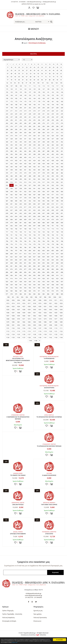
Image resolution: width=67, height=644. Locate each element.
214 (25, 111)
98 (30, 83)
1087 (50, 322)
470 (7, 173)
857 (53, 263)
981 (25, 294)
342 (16, 142)
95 (19, 83)
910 (57, 275)
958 (39, 288)
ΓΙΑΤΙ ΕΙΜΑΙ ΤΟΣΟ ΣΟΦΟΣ (49, 508)
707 (21, 229)
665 (7, 219)
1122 (61, 331)
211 (11, 111)
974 (53, 291)
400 (44, 154)
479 (48, 173)
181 (53, 101)
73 (50, 77)
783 (11, 247)
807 (62, 251)
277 (16, 126)
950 (62, 285)
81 (23, 80)
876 (21, 269)
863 (21, 266)
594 (39, 201)
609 (48, 204)
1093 (24, 325)
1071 (24, 319)
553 (30, 192)
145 (7, 95)
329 (16, 139)
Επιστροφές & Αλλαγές (9, 627)
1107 (40, 328)
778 (48, 244)
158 (7, 98)
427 (48, 160)
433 (16, 164)
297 (48, 129)
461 (25, 170)
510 (11, 182)
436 (30, 164)
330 (21, 139)
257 (44, 120)
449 (30, 167)
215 (30, 111)
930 (30, 282)
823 (16, 257)
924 (62, 278)
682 (25, 223)
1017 (29, 303)
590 (21, 201)
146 (11, 95)
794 (62, 247)
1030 (40, 306)
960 (48, 288)
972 (44, 291)
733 (21, 235)
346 (34, 142)
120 (11, 89)
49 (15, 74)
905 (34, 275)
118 (62, 86)
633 (39, 210)
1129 (40, 334)
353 (7, 145)
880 (39, 269)
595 (44, 201)
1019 (40, 303)
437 (34, 164)
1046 (8, 313)
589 (16, 201)
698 (39, 226)
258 (48, 120)
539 (25, 188)
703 (62, 226)
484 (11, 176)
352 (62, 142)
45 (57, 70)
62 (8, 77)
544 (48, 188)
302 (11, 133)
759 (21, 241)
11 (42, 64)
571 (53, 195)
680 (16, 223)
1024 (8, 306)
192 (44, 105)
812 (25, 254)
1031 (45, 306)
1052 (40, 313)
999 (50, 297)
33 (11, 70)
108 (16, 86)
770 (11, 244)
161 (21, 98)
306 (30, 133)
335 (44, 139)
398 (34, 154)
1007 (34, 300)
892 (34, 272)
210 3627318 (14, 2)
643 (25, 213)
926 (11, 282)
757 (11, 241)
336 (48, 139)
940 (16, 285)
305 (25, 133)
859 (62, 263)
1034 (61, 306)
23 (31, 67)
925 (7, 282)
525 (21, 185)
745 (16, 238)
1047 (13, 313)
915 (21, 278)
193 (48, 105)
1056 (61, 313)
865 (30, 266)
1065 (50, 316)
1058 (13, 316)
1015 (18, 303)
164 (34, 98)
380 (11, 151)
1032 (50, 306)
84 (34, 80)
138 (34, 92)
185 (11, 105)
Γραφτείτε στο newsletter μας (33, 568)
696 (30, 226)
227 (25, 114)
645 (34, 213)
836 (16, 260)
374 (44, 148)
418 (7, 160)
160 (16, 98)
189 (30, 105)
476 (34, 173)
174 (21, 101)
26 (42, 67)
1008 (40, 300)
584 (53, 198)
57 (46, 74)
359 (34, 145)
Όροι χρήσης (37, 620)
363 (53, 145)
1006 (29, 300)
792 (53, 247)
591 (25, 201)
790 (44, 247)
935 (53, 282)
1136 (18, 337)
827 (34, 257)
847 (7, 263)
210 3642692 (22, 2)
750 (39, 238)
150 (30, 95)
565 (25, 195)
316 (16, 136)
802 (39, 251)
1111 (61, 328)
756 (7, 241)
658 (34, 216)
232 (48, 114)
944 (34, 285)
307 (34, 133)
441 (53, 164)
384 (30, 151)
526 (25, 185)
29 (54, 67)
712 (44, 229)
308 (39, 133)
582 (44, 198)
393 (11, 154)
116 (53, 86)
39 (34, 70)
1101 (8, 328)
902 (21, 275)
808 (7, 254)
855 (44, 263)
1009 (45, 300)
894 (44, 272)
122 (21, 89)
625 (62, 207)
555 (39, 192)
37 (27, 70)
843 (48, 260)
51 (23, 74)
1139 (34, 337)
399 (39, 154)
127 (44, 89)
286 (57, 126)
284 (48, 126)
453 (48, 167)
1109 (50, 328)
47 (8, 74)
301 (7, 133)
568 (39, 195)
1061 (29, 316)
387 (44, 151)
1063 (40, 316)
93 (11, 83)
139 (39, 92)
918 (34, 278)
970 (34, 291)
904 (30, 275)
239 (21, 117)
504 (44, 179)
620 (39, 207)
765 (48, 241)
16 (61, 64)
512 (21, 182)
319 (30, 136)
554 (34, 192)
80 (19, 80)
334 (39, 139)
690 (62, 223)
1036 (13, 310)
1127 (29, 334)
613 (7, 207)
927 (16, 282)
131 (62, 89)
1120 (50, 331)
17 (8, 67)
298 (53, 129)
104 (57, 83)
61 (61, 74)
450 (34, 167)
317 (21, 136)
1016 (24, 303)
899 (7, 275)
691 (7, 226)
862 (16, 266)
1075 (45, 319)
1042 (45, 310)
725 (44, 232)
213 (21, 111)
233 (53, 114)
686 (44, 223)
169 (57, 98)
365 (62, 145)
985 (44, 294)
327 (7, 139)
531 (48, 185)
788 (34, 247)
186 (16, 105)
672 (39, 219)
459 (16, 170)
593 (34, 201)
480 (53, 173)
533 (57, 185)
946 (44, 285)
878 (30, 269)
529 (39, 185)
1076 (50, 319)
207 (53, 108)
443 (62, 164)
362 (48, 145)
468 (57, 170)
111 (30, 86)
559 (57, 192)
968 (25, 291)
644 (30, 213)
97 (26, 83)
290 (16, 129)
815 (39, 254)
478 (44, 173)
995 (31, 297)
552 (25, 192)
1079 (8, 322)
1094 (29, 325)
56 (42, 74)
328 (11, 139)
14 (53, 64)
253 (25, 120)
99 (34, 83)
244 (44, 117)
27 (46, 67)
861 (11, 266)
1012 (61, 300)
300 (62, 129)
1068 (8, 319)
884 (57, 269)
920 (44, 278)
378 (62, 148)
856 (48, 263)
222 (62, 111)
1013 (8, 303)
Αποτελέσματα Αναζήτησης (37, 43)
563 (16, 195)
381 (16, 151)
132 (7, 92)
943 (30, 285)
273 (57, 123)
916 (25, 278)
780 (57, 244)
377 (57, 148)
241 (30, 117)
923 (57, 278)
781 (62, 244)
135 (21, 92)
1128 (34, 334)
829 (44, 257)
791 (48, 247)
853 (34, 263)
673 (44, 219)
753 (53, 238)
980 (21, 294)
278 (21, 126)
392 (7, 154)
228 (30, 114)
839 (30, 260)
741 (57, 235)
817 (48, 254)
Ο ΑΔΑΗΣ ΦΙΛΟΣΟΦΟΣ (49, 479)
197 (7, 108)
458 (11, 170)
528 (34, 185)
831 (53, 257)
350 (53, 142)
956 (30, 288)
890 (25, 272)
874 (11, 269)
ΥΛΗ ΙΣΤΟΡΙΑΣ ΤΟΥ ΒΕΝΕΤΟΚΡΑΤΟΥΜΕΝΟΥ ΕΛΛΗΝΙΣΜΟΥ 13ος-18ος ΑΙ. (18, 361)
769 (7, 244)
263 (11, 123)
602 (16, 204)
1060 (24, 316)
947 (48, 285)
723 (34, 232)
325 (57, 136)
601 (11, 204)
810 (16, 254)
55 (38, 74)
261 (62, 120)
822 (11, 257)
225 (16, 114)
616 (21, 207)
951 (7, 288)
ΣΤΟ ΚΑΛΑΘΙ (20, 372)
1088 (56, 322)
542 (39, 188)
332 (30, 139)
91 (61, 80)
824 (21, 257)
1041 (40, 310)
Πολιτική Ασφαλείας (8, 623)
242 (34, 117)
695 (25, 226)
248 (62, 117)
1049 (24, 313)
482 (62, 173)
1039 (29, 310)
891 (30, 272)
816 (44, 254)
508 (62, 179)
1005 (24, 300)
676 (57, 219)
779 (53, 244)
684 (34, 223)
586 (62, 198)
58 (50, 74)
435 (25, 164)
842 (44, 260)
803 (44, 251)
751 (44, 238)
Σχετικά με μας (38, 616)
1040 (34, 310)
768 (62, 241)
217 (39, 111)
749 (34, 238)
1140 (40, 337)
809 (11, 254)
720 (21, 232)
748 (30, 238)
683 (30, 223)
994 (27, 297)
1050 (29, 313)
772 (21, 244)
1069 (13, 319)
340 (7, 142)
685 (39, 223)
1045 (61, 310)
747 (25, 238)
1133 (61, 334)
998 (45, 297)
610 (53, 204)
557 (48, 192)
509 (7, 182)
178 (39, 101)
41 (42, 70)
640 (11, 213)
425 (39, 160)
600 (7, 204)
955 (25, 288)
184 (7, 105)
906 (39, 275)
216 (34, 111)
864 (25, 266)
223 (7, 114)
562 (11, 195)
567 (34, 195)
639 (7, 213)
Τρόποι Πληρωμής (8, 616)
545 (53, 188)
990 (8, 297)
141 (48, 92)
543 (44, 188)
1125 (18, 334)
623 (53, 207)
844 (53, 260)
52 (27, 74)
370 (25, 148)
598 (57, 201)
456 (62, 167)
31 (61, 67)
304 (21, 133)
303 (16, 133)
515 (34, 182)
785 (21, 247)
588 (11, 201)
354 (11, 145)
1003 (13, 300)
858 (57, 263)
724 (39, 232)
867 (39, 266)
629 (21, 210)
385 (34, 151)
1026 (18, 306)
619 (34, 207)
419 (11, 160)
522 (7, 185)
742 (62, 235)
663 (57, 216)
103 (52, 83)
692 (11, 226)
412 (39, 157)
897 (57, 272)
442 (57, 164)
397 (30, 154)
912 (7, 278)
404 (62, 154)
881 (44, 269)
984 (39, 294)
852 (30, 263)
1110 (56, 328)
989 (62, 294)
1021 (50, 303)
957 (34, 288)
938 (7, 285)
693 (16, 226)
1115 (24, 331)
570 (48, 195)
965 (11, 291)
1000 (55, 297)
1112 (8, 331)
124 (30, 89)
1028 (29, 306)
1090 (8, 325)
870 (53, 266)
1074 (40, 319)
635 (48, 210)
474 (25, 173)
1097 (45, 325)
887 (11, 272)
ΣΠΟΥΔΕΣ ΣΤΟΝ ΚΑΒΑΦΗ (18, 538)
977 (7, 294)
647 (44, 213)
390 (57, 151)
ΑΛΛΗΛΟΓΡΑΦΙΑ (49, 388)
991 (13, 297)
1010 (50, 300)
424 (34, 160)
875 (16, 269)
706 (16, 229)
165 (39, 98)
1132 (56, 334)
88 (50, 80)
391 (62, 151)
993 (22, 297)
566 (30, 195)
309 (44, 133)
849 (16, 263)
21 (23, 67)
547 (62, 188)
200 (21, 108)
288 (7, 129)
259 (53, 120)
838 (25, 260)
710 (34, 229)
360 (39, 145)
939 (11, 285)
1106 (34, 328)
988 (57, 294)
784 (16, 247)
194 (53, 105)
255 (34, 120)
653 (11, 216)
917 (30, 278)
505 (48, 179)
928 (21, 282)
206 (48, 108)
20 (19, 67)
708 (25, 229)
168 (53, 98)
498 (16, 179)
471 (11, 173)
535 (7, 188)
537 (16, 188)
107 (11, 86)
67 (27, 77)
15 (57, 64)
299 (57, 129)
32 (8, 70)
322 (44, 136)
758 (16, 241)
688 (53, 223)
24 (34, 67)
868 (44, 266)
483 (7, 176)
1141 (45, 337)
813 (30, 254)
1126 (24, 334)
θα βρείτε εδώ (54, 642)
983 (34, 294)
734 (25, 235)
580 (34, 198)
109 (21, 86)
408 (21, 157)
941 (21, 285)
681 (21, 223)
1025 (13, 306)
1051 (34, 313)
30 (57, 67)
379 (7, 151)
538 (21, 188)
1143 (56, 337)
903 (25, 275)
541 (34, 188)
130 (57, 89)
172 (11, 101)
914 (16, 278)
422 (25, 160)
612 (62, 204)
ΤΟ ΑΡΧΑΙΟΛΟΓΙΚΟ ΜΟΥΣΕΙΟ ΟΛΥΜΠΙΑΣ (49, 419)
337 (53, 139)
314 (7, 136)
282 (39, 126)
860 (7, 266)
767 (57, 241)
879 (34, 269)
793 (57, 247)
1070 (18, 319)
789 (39, 247)
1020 (45, 303)
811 (21, 254)
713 (48, 229)
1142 (50, 337)
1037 (18, 310)
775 (34, 244)
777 (44, 244)
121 (16, 89)
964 (7, 291)
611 (57, 204)
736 (34, 235)
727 (53, 232)
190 (34, 105)
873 (7, 269)
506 (53, 179)
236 (7, 117)
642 (21, 213)
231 (44, 114)
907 (44, 275)
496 (7, 179)
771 (16, 244)
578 (25, 198)
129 (53, 89)
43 (50, 70)
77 (8, 80)
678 (7, 223)
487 (25, 176)
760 (25, 241)
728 (57, 232)
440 (48, 164)
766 (53, 241)
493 (53, 176)
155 (53, 95)
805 (53, 251)
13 (50, 64)
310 (48, 133)
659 (39, 216)
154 (48, 95)
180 (48, 101)
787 (30, 247)
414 (48, 157)
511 (16, 182)
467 (53, 170)
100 (38, 83)
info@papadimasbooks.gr (49, 2)
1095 (34, 325)
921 (48, 278)
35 (19, 70)
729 (62, 232)
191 (39, 105)
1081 (18, 322)
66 (23, 77)
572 (57, 195)
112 (34, 86)
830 (48, 257)
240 (25, 117)
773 (25, 244)
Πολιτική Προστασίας (40, 623)
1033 (56, 306)
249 (7, 120)
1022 (56, 303)
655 (21, 216)
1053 (45, 313)
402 (53, 154)
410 (30, 157)
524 (16, 185)
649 (53, 213)
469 (62, 170)
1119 (45, 331)
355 (16, 145)
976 (62, 291)
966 (16, 291)
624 (57, 207)
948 (53, 285)
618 (30, 207)
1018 (34, 303)
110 (25, 86)
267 (30, 123)
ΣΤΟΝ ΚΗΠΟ (49, 538)
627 (11, 210)
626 (7, 210)
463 (34, 170)
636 (53, 210)
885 (62, 269)
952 (11, 288)
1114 (18, 331)
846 (62, 260)
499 (21, 179)
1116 (29, 331)
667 (16, 219)
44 (54, 70)
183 (62, 101)
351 (57, 142)
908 (48, 275)
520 (57, 182)
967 (21, 291)
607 (39, 204)
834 (7, 260)
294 (34, 129)
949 (57, 285)
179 (44, 101)
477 (39, 173)
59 (54, 74)
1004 (18, 300)
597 (53, 201)
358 (30, 145)
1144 (61, 337)
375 (48, 148)
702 (57, 226)
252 (21, 120)
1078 (61, 319)
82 (27, 80)
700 (48, 226)
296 (44, 129)
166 (44, 98)
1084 (34, 322)
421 (21, 160)
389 (53, 151)
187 (21, 105)
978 (11, 294)
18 (11, 67)
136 (25, 92)
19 (15, 67)
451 (39, 167)
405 (7, 157)
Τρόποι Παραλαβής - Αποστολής (12, 620)
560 (62, 192)
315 (11, 136)
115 (48, 86)
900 (11, 275)
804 (48, 251)
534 (62, 185)
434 (21, 164)
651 (62, 213)
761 (30, 241)
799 (25, 251)
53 (31, 74)
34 (15, 70)
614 (11, 207)
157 (62, 95)
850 (21, 263)
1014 (13, 303)
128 (48, 89)
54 (34, 74)
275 (7, 126)
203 (34, 108)
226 (21, 114)
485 (16, 176)
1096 (40, 325)
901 (16, 275)
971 (39, 291)
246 (53, 117)
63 (11, 77)
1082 (24, 322)
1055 (56, 313)
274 (62, 123)
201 (25, 108)
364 (57, 145)
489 (34, 176)
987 (53, 294)
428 (53, 160)
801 (34, 251)
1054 (50, 313)
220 (53, 111)
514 (30, 182)
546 (57, 188)
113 (39, 86)
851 (25, 263)
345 (30, 142)
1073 (34, 319)
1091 (13, 325)
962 (57, 288)
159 (11, 98)
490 (39, 176)
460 (21, 170)
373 (39, 148)
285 (53, 126)
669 (25, 219)
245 (48, 117)
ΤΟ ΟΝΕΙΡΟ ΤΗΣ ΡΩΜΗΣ (49, 449)
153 (44, 95)
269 (39, 123)
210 (7, 111)
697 (34, 226)
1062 (34, 316)
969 (30, 291)
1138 (29, 337)
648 (48, 213)
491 (44, 176)
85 (38, 80)
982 (30, 294)
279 (25, 126)
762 (34, 241)
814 (34, 254)
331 (25, 139)
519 (53, 182)
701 (53, 226)
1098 (50, 325)
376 (53, 148)
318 (25, 136)
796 (11, 251)
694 (21, 226)
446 (16, 167)
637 (57, 210)
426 (44, 160)
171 (7, 101)
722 (30, 232)
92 (7, 83)
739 (48, 235)
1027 (24, 306)
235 (62, 114)
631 (30, 210)
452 (44, 167)
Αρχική (24, 43)
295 (39, 129)
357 (25, 145)
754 (57, 238)
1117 (34, 331)
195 (57, 105)
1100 (61, 325)
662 (53, 216)
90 (57, 80)
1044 (56, 310)
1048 (18, 313)
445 (11, 167)
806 (57, 251)
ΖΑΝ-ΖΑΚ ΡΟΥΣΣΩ (18, 508)
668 (21, 219)
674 (48, 219)
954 (21, 288)
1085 (40, 322)
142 (53, 92)
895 (48, 272)
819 (57, 254)
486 (21, 176)
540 (30, 188)
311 (53, 133)
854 (39, 263)
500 (25, 179)
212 (16, 111)
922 (53, 278)
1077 (56, 319)
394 (16, 154)
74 (54, 77)
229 (34, 114)
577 (21, 198)
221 (57, 111)
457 (7, 170)
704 (7, 229)
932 (39, 282)
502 (34, 179)
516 (39, 182)
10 (38, 64)
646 (39, 213)
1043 (50, 310)
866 (34, 266)
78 (11, 80)
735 (30, 235)
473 (21, 173)
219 (48, 111)
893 (39, 272)
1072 (29, 319)
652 (7, 216)
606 (34, 204)
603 (21, 204)
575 (11, 198)
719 (16, 232)
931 (34, 282)
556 (44, 192)
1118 (40, 331)
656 (25, 216)
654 (16, 216)
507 (57, 179)
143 (57, 92)
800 (30, 251)
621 (44, 207)
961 (53, 288)
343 (21, 142)
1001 (60, 297)
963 (62, 288)
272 (53, 123)
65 (19, 77)
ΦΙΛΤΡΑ (33, 54)
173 (16, 101)
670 (30, 219)
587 (7, 201)
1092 (18, 325)
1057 (8, 316)
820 (62, 254)
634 (44, 210)
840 (34, 260)
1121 (56, 331)
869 (48, 266)
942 (25, 285)
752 (48, 238)
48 (11, 74)
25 (38, 67)
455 (57, 167)
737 (39, 235)
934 (48, 282)
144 (62, 92)
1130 (45, 334)
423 (30, 160)
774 (30, 244)
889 (21, 272)
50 (19, 74)
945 (39, 285)
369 (21, 148)
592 (30, 201)
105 (61, 83)
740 (53, 235)
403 (57, 154)
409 (25, 157)
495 (62, 176)
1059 (18, 316)
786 (25, 247)
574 (7, 198)
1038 (24, 310)
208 (57, 108)
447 (21, 167)
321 (39, 136)
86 (42, 80)
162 (25, 98)
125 (34, 89)
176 (30, 101)
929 (25, 282)
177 (34, 101)
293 (30, 129)
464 (39, 170)
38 (31, 70)
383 (25, 151)
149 (25, 95)
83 (31, 80)
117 (57, 86)
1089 (61, 322)
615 (16, 207)
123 (25, 89)
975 (57, 291)
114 (44, 86)
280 (30, 126)
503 (39, 179)
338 (57, 139)
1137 (24, 337)
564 (21, 195)
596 (48, 201)
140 (44, 92)
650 (57, 213)
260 (57, 120)
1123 (8, 334)
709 (30, 229)
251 (16, 120)
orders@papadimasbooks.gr (34, 2)
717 (7, 232)
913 (11, 278)
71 (42, 77)
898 (62, 272)
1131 (50, 334)
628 (16, 210)
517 (44, 182)
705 (11, 229)
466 (48, 170)
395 (21, 154)
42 (46, 70)
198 (11, 108)
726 (48, 232)
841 (39, 260)
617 (25, 207)
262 (7, 123)
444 (7, 167)
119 (7, 89)
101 (43, 83)
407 (16, 157)
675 (53, 219)
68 (31, 77)
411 (34, 157)
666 (11, 219)
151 (34, 95)
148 (21, 95)
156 (57, 95)
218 (44, 111)
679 (11, 223)
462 (30, 170)
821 (7, 257)
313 (62, 133)
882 (48, 269)
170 (62, 98)
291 (21, 129)
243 (39, 117)
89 (54, 80)
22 (27, 67)
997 (40, 297)
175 (25, 101)
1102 (13, 328)
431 (7, 164)
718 (11, 232)
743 (7, 238)
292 (25, 129)
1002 (8, 300)
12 (46, 64)
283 (44, 126)
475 (30, 173)
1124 (13, 334)
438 (39, 164)
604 (25, 204)
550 (16, 192)
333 (34, 139)
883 (53, 269)
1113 (13, 331)
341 (11, 142)
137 (30, 92)
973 (48, 291)
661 (48, 216)
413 (44, 157)
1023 (61, 303)
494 (57, 176)
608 (44, 204)
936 (57, 282)
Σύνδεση (29, 8)
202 (30, 108)
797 (16, 251)
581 (39, 198)
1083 (29, 322)
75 (57, 77)
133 (11, 92)
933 (44, 282)
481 (57, 173)
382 (21, 151)
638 (62, 210)
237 (11, 117)
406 (11, 157)
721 (25, 232)
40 (38, 70)
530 (44, 185)
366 (7, 148)
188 (25, 105)
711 (39, 229)
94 (15, 83)
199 (16, 108)
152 (39, 95)
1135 (13, 337)
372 (34, 148)
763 (39, 241)
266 (25, 123)
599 (62, 201)
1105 (29, 328)
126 (39, 89)
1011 (56, 300)
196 (62, 105)
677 (62, 219)
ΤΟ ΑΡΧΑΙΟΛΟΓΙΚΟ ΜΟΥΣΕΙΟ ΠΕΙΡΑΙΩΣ (18, 450)
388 (48, 151)
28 (50, 67)
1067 (61, 316)
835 (11, 260)
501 (30, 179)
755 (62, 238)
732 (16, 235)
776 (39, 244)
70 (38, 77)
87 (46, 80)
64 (15, 77)
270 (44, 123)
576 (16, 198)
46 (61, 70)
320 (34, 136)
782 (7, 247)
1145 (30, 341)
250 (11, 120)
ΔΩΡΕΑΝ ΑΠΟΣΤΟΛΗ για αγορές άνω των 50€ (33, 4)
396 (25, 154)
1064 (45, 316)
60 (57, 74)
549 (11, 192)
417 (62, 157)
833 (62, 257)
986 (48, 294)
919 (39, 278)
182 (57, 101)
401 (48, 154)
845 (57, 260)
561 (7, 195)
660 (44, 216)
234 (57, 114)
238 (16, 117)
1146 (36, 341)
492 (48, 176)
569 (44, 195)
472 (16, 173)
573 (62, 195)
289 (11, 129)
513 (25, 182)
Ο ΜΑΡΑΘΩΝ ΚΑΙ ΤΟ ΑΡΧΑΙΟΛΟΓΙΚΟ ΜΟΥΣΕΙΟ (18, 419)
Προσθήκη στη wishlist (15, 372)
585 (57, 198)
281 (34, 126)
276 (11, 126)
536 (11, 188)
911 (62, 275)
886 (7, 272)
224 (11, 114)
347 (39, 142)
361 (44, 145)
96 (23, 83)
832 (57, 257)
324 (53, 136)
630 (25, 210)
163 (30, 98)
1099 (56, 325)
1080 (13, 322)
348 (44, 142)
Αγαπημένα (34, 8)
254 (30, 120)
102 (47, 83)
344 (25, 142)
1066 (56, 316)
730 (7, 235)
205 (44, 108)
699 (44, 226)
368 (16, 148)
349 (48, 142)
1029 (34, 306)
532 (53, 185)
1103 (18, 328)
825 (25, 257)
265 (21, 123)
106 (7, 86)
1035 (8, 310)
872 (62, 266)
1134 (8, 337)
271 (48, 123)
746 (21, 238)
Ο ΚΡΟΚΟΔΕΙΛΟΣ (49, 359)
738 (44, 235)
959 (44, 288)
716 (62, 229)
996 (36, 297)
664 (62, 216)
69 (34, 77)
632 (34, 210)
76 (61, 77)
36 (23, 70)
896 (53, 272)
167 (48, 98)
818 (53, 254)
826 (30, 257)
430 (62, 160)
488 (30, 176)
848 (11, 263)
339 (62, 139)
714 (53, 229)
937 (62, 282)
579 (30, 198)
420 (16, 160)
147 (16, 95)
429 (57, 160)
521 (62, 182)
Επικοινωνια (37, 627)
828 (39, 257)
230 (39, 114)
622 (48, 207)
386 (39, 151)
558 (53, 192)
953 (16, 288)
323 (48, 136)
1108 (45, 328)
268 (34, 123)
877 (25, 269)
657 (30, 216)
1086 (45, 322)
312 (57, 133)
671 (34, 219)
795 (7, 251)
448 (25, 167)
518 (48, 182)
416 (57, 157)
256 (39, 120)
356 (21, 145)
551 (21, 192)
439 (44, 164)
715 (57, 229)
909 (53, 275)
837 (21, 260)
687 (48, 223)
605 (30, 204)
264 (16, 123)
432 (11, 164)
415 (53, 157)
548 (7, 192)
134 (16, 92)
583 (48, 198)
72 (46, 77)
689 (57, 223)
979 (16, 294)
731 (11, 235)
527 (30, 185)
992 (18, 297)
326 (62, 136)
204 (39, 108)
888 (16, 272)
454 (53, 167)
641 (16, 213)
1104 (24, 328)
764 (44, 241)
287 (62, 126)
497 (11, 179)
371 (30, 148)
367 (11, 148)
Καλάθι (38, 8)
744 (11, 238)
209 (62, 108)
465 (44, 170)
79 (15, 80)
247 (57, 117)
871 (57, 266)
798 (21, 251)
